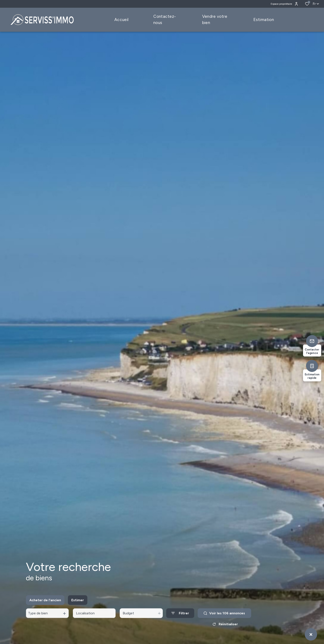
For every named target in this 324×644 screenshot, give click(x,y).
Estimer (78, 605)
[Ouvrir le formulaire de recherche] (180, 618)
